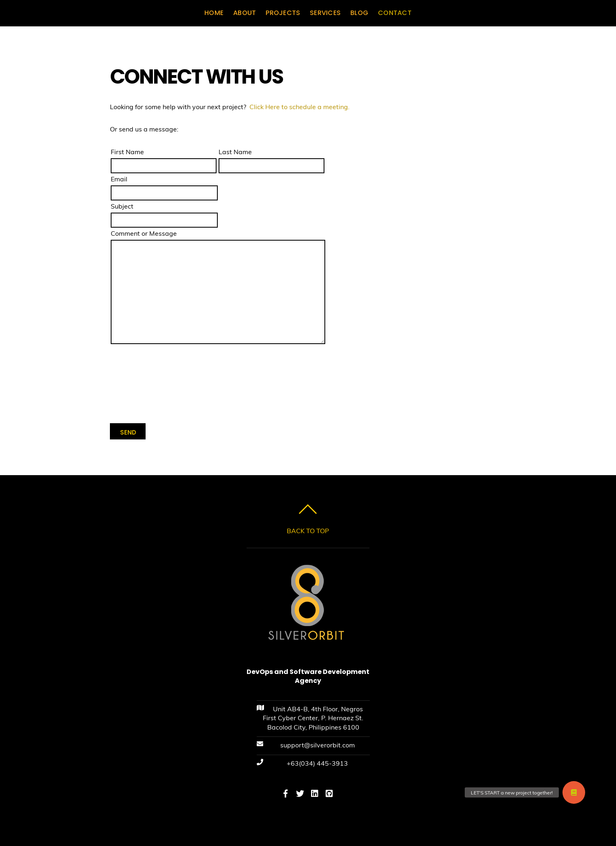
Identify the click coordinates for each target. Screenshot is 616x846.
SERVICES (325, 13)
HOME (214, 13)
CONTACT (395, 13)
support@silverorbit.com (318, 745)
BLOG (359, 13)
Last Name (235, 152)
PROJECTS (283, 13)
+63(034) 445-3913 (317, 763)
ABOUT (245, 13)
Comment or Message (144, 233)
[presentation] (172, 386)
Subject (122, 206)
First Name (127, 152)
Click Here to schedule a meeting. (299, 107)
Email (119, 179)
